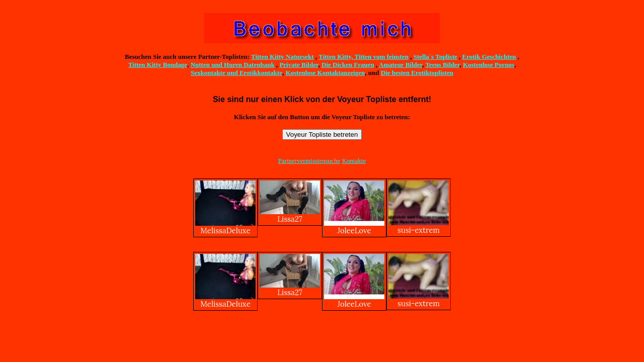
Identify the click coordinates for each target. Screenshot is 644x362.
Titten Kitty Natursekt (283, 57)
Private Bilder (299, 65)
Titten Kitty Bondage (158, 65)
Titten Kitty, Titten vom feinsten (364, 57)
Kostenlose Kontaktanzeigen (325, 73)
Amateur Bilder (400, 65)
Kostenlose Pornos (489, 65)
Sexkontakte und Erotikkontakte (236, 73)
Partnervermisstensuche (309, 161)
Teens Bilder (442, 65)
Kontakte (354, 161)
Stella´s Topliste (435, 57)
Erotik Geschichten (489, 57)
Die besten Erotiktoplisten (417, 73)
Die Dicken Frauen (348, 65)
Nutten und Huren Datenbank (233, 65)
